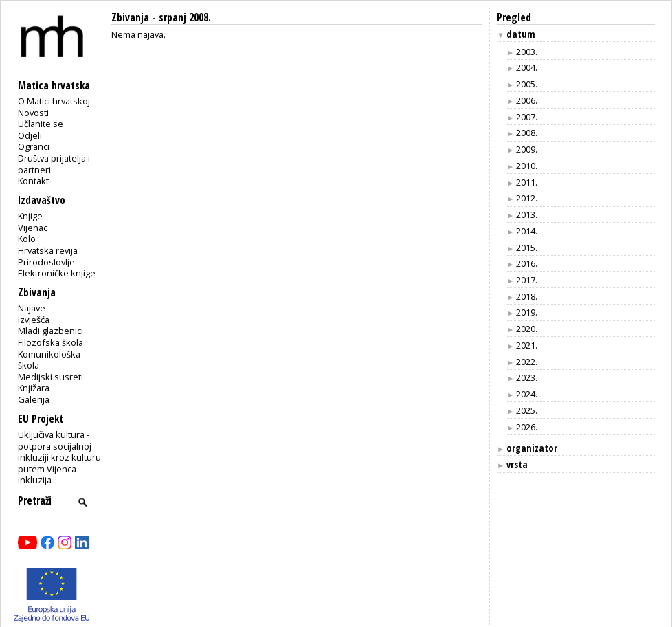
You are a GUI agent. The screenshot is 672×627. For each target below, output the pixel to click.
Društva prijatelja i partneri (54, 164)
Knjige (30, 216)
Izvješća (34, 320)
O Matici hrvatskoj (54, 101)
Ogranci (34, 146)
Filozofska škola (51, 342)
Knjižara (34, 388)
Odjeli (30, 135)
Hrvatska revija (48, 250)
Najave (32, 308)
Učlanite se (41, 124)
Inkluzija (35, 480)
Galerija (34, 399)
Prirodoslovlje (46, 262)
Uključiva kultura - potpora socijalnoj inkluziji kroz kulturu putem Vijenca (59, 452)
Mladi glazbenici (51, 331)
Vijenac (33, 228)
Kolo (27, 239)
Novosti (33, 113)
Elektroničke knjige (57, 273)
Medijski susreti (51, 377)
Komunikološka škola (49, 360)
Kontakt (33, 181)
